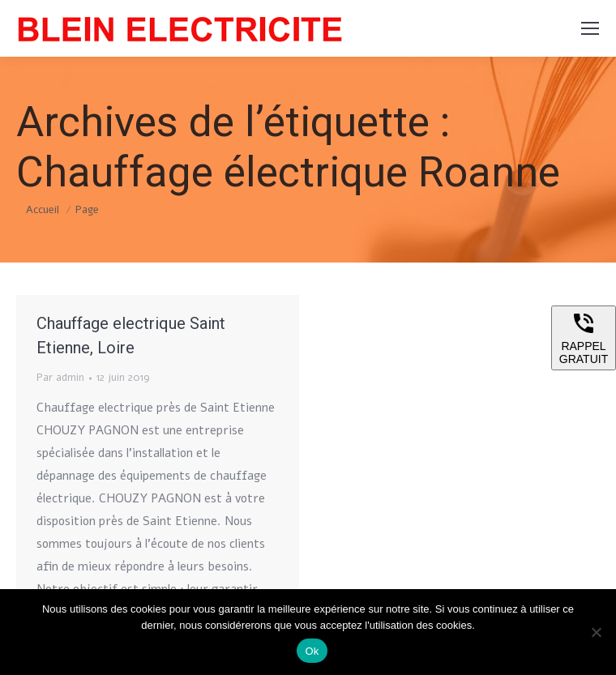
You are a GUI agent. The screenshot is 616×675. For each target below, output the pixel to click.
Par (60, 378)
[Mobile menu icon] (590, 28)
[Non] (596, 632)
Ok (312, 651)
